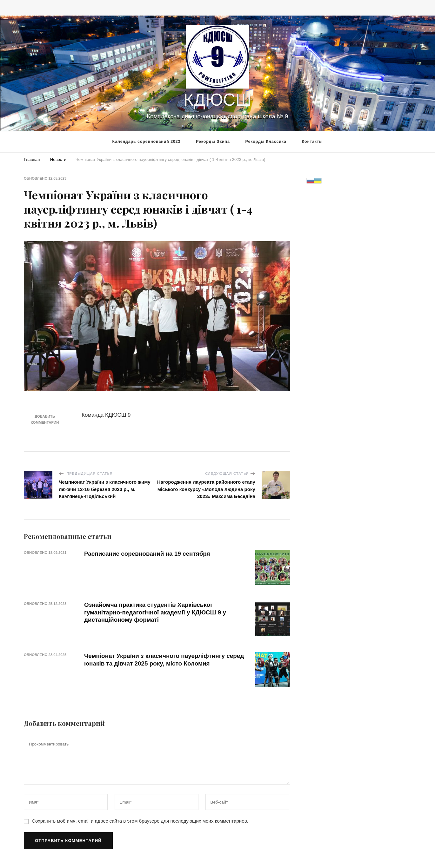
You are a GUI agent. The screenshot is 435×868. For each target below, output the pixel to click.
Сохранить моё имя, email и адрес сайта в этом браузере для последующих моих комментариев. (140, 821)
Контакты (312, 142)
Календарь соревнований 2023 (147, 142)
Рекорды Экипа (213, 142)
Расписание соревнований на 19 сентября (147, 554)
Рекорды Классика (266, 142)
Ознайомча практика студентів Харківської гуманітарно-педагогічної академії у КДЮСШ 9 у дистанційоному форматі (155, 612)
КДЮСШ (217, 100)
